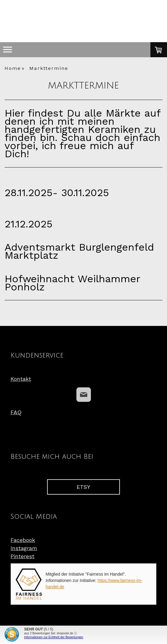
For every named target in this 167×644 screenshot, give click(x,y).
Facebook (23, 540)
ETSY (83, 487)
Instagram (24, 548)
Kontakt (21, 379)
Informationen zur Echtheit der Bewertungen (54, 637)
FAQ (16, 412)
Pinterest (22, 556)
